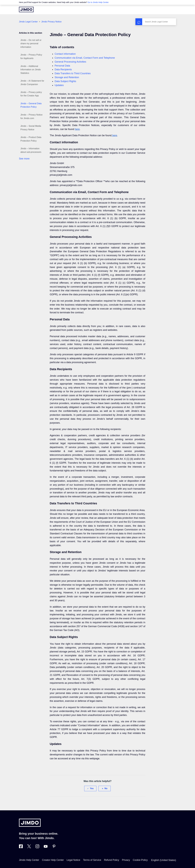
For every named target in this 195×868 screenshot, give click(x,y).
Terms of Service (92, 860)
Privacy (126, 860)
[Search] (156, 22)
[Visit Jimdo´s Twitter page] (29, 847)
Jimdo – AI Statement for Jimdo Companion (32, 83)
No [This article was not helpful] (106, 788)
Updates (59, 85)
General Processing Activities (70, 62)
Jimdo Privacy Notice (51, 22)
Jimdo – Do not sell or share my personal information (31, 44)
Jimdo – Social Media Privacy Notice (31, 128)
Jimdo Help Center (29, 860)
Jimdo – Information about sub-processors (31, 150)
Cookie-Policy (140, 860)
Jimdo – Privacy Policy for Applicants (31, 57)
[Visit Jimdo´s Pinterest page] (54, 847)
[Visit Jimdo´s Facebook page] (21, 847)
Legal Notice (73, 860)
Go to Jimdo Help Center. (98, 2)
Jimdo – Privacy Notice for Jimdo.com (31, 116)
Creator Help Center (53, 860)
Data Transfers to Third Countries (73, 73)
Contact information (65, 54)
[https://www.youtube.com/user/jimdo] (46, 847)
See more (24, 159)
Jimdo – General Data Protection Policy (31, 105)
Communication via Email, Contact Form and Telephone (85, 58)
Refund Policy (112, 860)
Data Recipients (63, 69)
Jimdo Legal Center (28, 22)
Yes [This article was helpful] (92, 788)
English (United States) (164, 860)
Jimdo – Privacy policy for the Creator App (31, 94)
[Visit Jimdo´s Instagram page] (37, 847)
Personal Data (62, 66)
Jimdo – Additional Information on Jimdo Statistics (31, 70)
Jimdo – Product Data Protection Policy (31, 139)
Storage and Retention (67, 77)
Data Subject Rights (65, 81)
